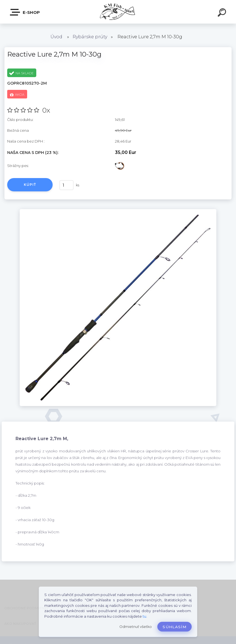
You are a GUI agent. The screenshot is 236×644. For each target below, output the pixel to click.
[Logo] (118, 12)
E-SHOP (25, 12)
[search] (223, 13)
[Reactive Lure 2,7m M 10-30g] (118, 211)
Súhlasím (175, 627)
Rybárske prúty (90, 37)
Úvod (56, 37)
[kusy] (66, 185)
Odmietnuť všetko (136, 627)
